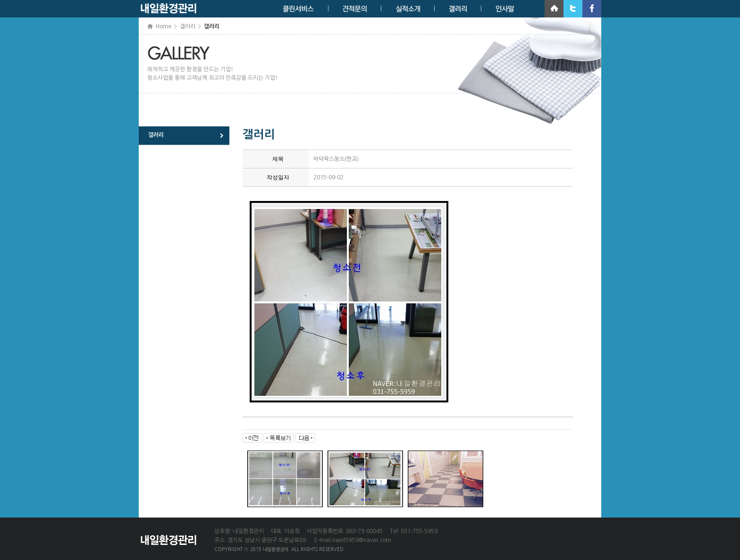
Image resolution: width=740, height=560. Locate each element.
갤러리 (156, 135)
